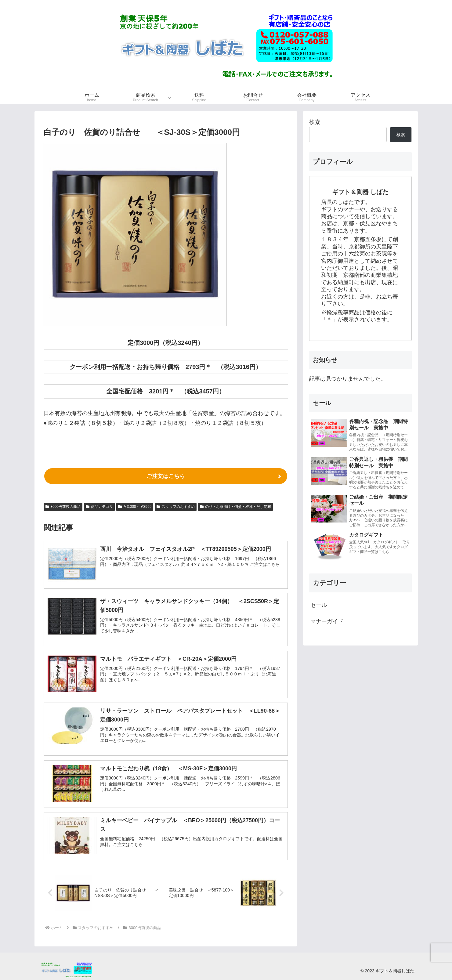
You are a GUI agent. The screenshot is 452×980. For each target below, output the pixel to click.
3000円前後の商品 (63, 507)
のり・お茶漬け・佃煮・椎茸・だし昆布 (235, 507)
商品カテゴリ (99, 507)
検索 (315, 122)
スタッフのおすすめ (176, 507)
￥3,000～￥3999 (135, 507)
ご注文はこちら (166, 476)
